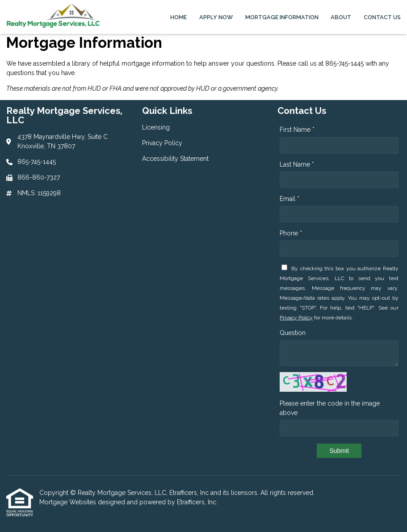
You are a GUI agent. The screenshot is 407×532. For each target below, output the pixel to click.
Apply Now (216, 17)
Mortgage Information (282, 17)
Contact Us (382, 17)
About (341, 17)
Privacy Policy (296, 318)
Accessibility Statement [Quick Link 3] (175, 159)
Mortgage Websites (69, 502)
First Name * (297, 130)
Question (293, 333)
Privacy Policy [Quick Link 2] (162, 143)
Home (178, 17)
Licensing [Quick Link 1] (156, 127)
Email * (290, 199)
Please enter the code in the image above (330, 408)
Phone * (291, 233)
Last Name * (297, 164)
